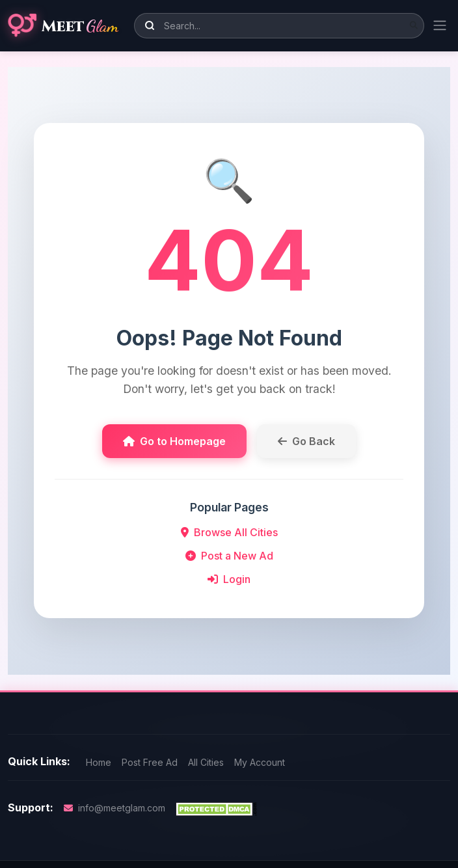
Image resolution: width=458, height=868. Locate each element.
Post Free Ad (150, 762)
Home (99, 762)
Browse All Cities (229, 532)
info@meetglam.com (114, 808)
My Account (260, 762)
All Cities (206, 762)
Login (229, 579)
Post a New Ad (229, 556)
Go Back (306, 441)
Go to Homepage (174, 441)
